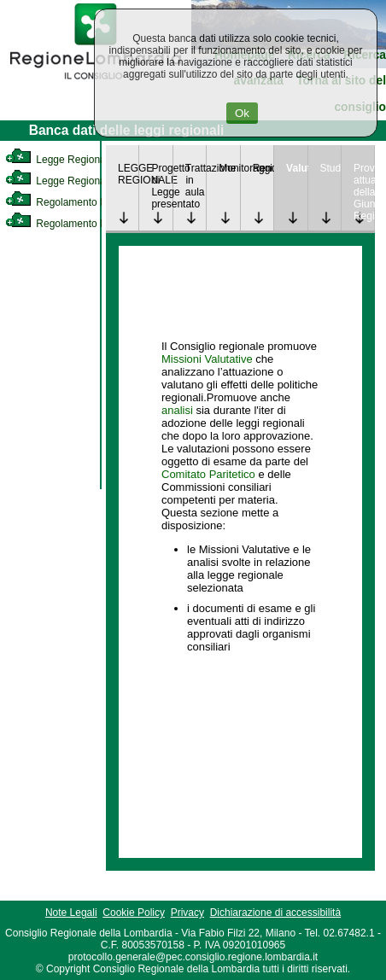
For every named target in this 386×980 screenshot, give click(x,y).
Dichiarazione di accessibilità (275, 913)
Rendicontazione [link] (263, 168)
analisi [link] (177, 410)
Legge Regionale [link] (59, 160)
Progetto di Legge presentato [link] (161, 186)
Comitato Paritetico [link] (208, 474)
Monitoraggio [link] (229, 168)
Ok (242, 113)
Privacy (187, 913)
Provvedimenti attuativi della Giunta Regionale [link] (364, 192)
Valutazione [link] (296, 168)
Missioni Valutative (207, 359)
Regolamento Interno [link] (68, 202)
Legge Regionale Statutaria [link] (83, 181)
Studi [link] (330, 168)
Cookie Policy (134, 913)
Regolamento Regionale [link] (76, 224)
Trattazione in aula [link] (196, 180)
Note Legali (71, 913)
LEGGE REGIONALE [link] (128, 174)
